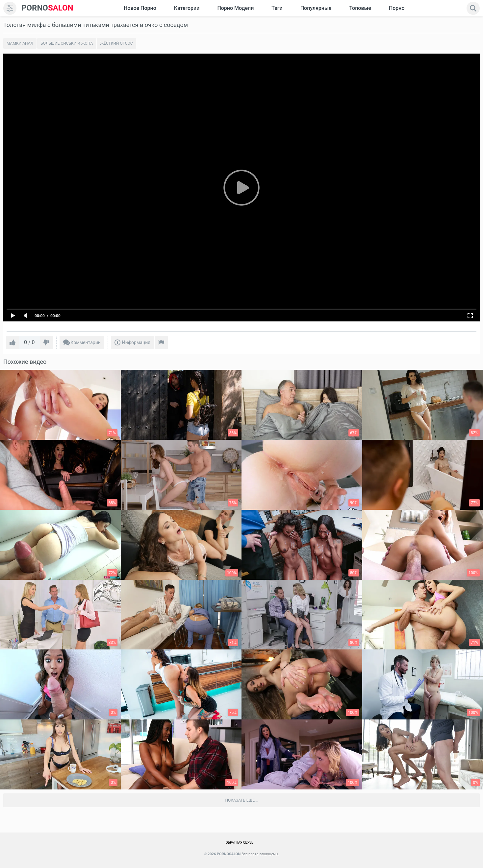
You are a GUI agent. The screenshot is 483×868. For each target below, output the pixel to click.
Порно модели (235, 8)
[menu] (10, 8)
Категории (187, 8)
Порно (397, 8)
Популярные (316, 8)
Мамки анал (20, 43)
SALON (47, 8)
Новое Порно (140, 8)
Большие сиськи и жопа (67, 43)
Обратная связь (240, 843)
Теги (277, 8)
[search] (473, 8)
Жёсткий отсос (116, 43)
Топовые (360, 8)
